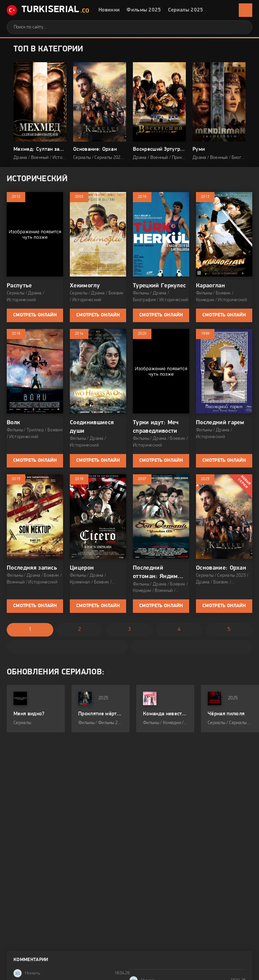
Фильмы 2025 (144, 10)
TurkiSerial (48, 10)
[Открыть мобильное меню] (246, 10)
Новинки (109, 10)
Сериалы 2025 (186, 10)
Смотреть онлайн (35, 315)
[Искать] (242, 27)
